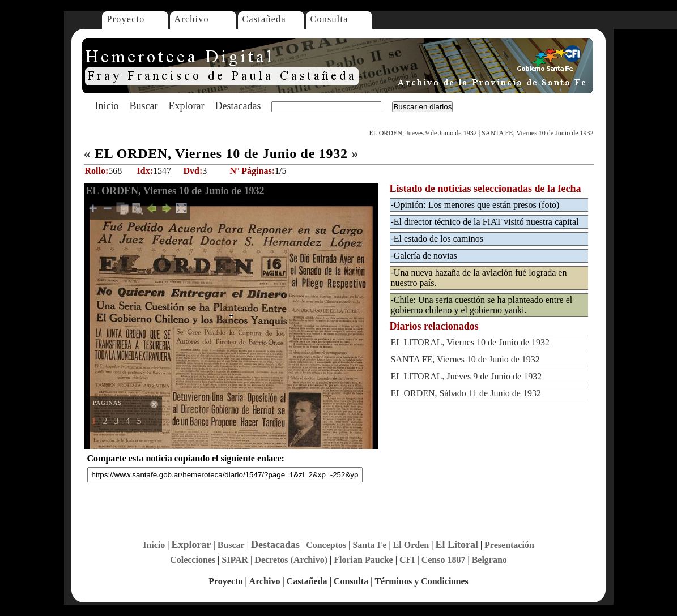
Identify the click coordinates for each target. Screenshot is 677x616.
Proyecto (126, 19)
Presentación (509, 545)
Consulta (329, 19)
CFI (407, 560)
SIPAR (235, 560)
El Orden (411, 545)
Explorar (186, 106)
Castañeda (264, 19)
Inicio (107, 106)
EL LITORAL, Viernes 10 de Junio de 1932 (470, 342)
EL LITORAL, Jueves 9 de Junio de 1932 (467, 376)
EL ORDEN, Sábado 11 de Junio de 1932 (466, 393)
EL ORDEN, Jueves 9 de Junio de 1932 (423, 133)
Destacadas (238, 106)
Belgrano (489, 560)
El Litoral (457, 545)
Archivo (192, 19)
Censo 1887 (444, 560)
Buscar (144, 106)
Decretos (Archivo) (291, 560)
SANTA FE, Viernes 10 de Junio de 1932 (537, 133)
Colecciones (193, 560)
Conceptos (326, 545)
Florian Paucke (363, 560)
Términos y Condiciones (421, 581)
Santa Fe (369, 545)
